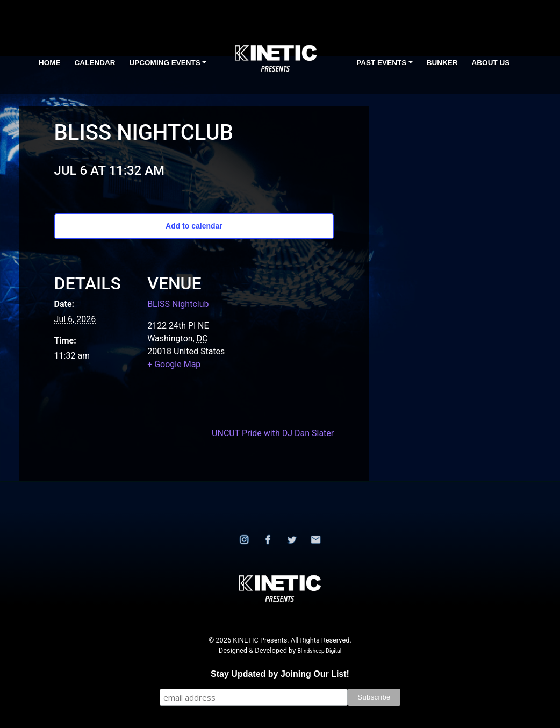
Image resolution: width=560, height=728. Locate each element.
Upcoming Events (165, 63)
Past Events (381, 63)
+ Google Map (174, 364)
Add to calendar (194, 226)
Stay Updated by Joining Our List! (280, 674)
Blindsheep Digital (319, 651)
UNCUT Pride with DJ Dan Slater (273, 433)
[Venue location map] (281, 330)
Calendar (95, 63)
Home (50, 63)
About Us (491, 63)
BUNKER (442, 63)
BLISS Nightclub (178, 304)
